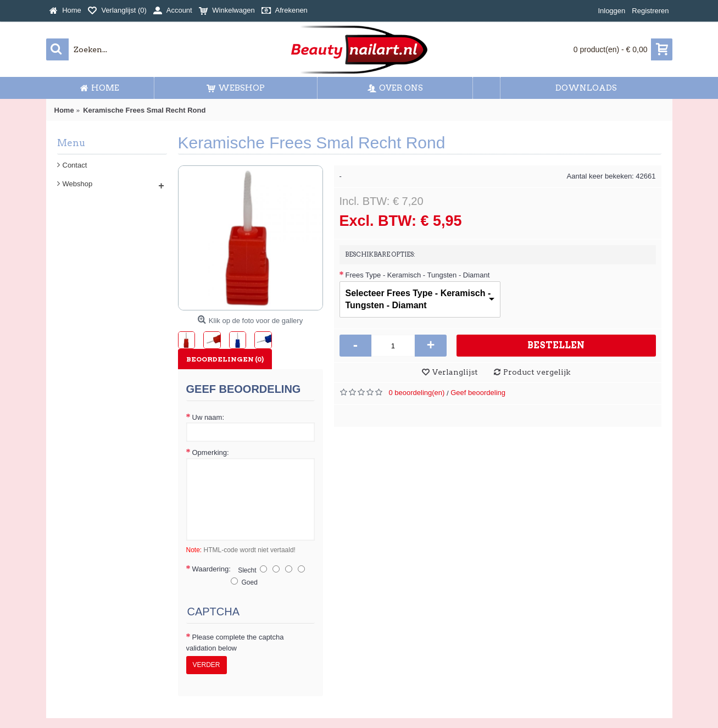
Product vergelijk (537, 372)
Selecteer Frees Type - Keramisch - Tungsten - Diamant (418, 299)
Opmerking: (211, 452)
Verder (207, 665)
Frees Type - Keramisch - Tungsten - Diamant (418, 275)
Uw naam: (208, 417)
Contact (75, 165)
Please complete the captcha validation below (235, 643)
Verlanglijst (455, 372)
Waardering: (211, 569)
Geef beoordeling (478, 393)
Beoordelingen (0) (225, 359)
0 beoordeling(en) (417, 393)
